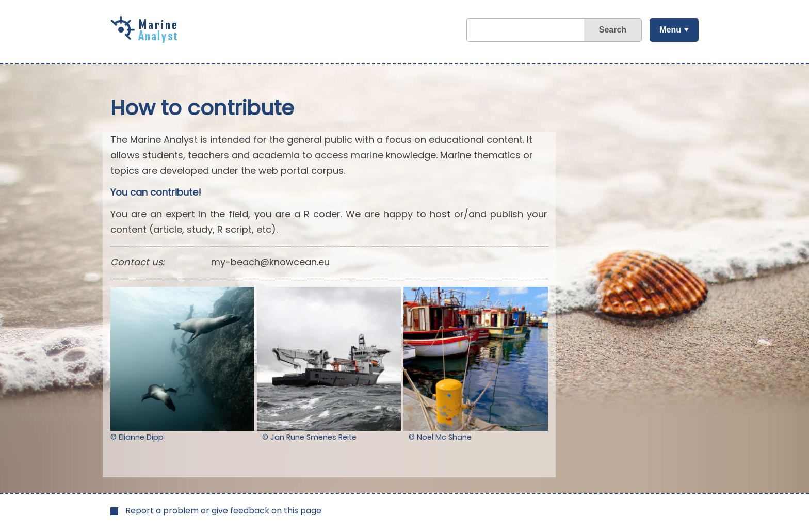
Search (613, 30)
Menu (670, 30)
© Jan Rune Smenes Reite (309, 437)
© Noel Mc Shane (440, 437)
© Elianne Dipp (137, 437)
